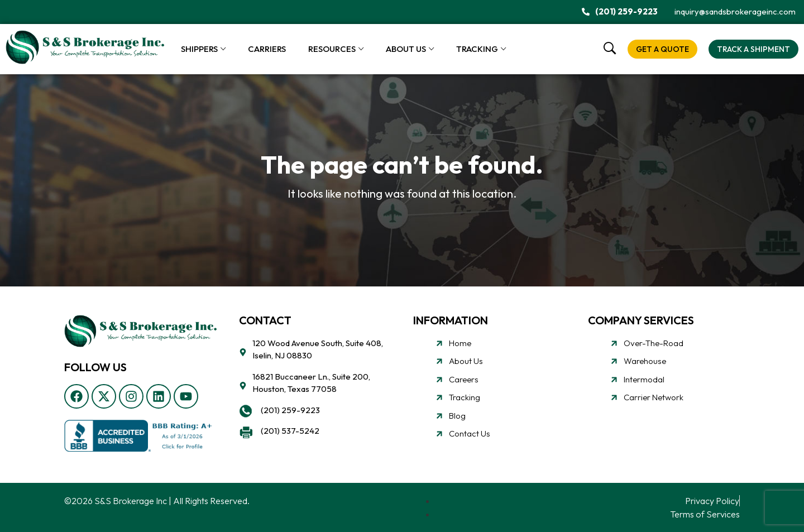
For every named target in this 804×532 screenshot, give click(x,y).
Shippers (199, 49)
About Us (406, 49)
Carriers (267, 49)
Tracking (477, 49)
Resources (332, 49)
